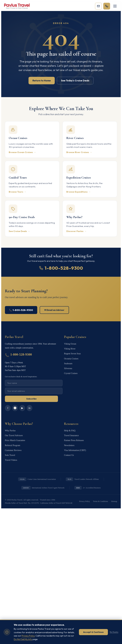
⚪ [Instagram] (15, 408)
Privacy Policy (85, 498)
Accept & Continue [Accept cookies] (93, 632)
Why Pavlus (10, 429)
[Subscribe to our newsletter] (98, 6)
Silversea (68, 366)
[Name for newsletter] (34, 383)
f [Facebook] (8, 408)
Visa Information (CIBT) (75, 448)
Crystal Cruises (71, 371)
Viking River (70, 348)
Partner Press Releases (74, 439)
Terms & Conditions (101, 498)
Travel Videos (11, 457)
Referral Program (12, 443)
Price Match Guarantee (15, 439)
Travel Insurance (71, 434)
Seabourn (68, 362)
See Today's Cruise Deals (75, 81)
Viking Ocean (70, 344)
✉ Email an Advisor (54, 310)
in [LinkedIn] (29, 408)
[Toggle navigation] (115, 6)
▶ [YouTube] (22, 408)
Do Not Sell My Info (23, 639)
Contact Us (69, 452)
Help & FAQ (70, 429)
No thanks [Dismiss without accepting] (114, 632)
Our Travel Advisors (14, 434)
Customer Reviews (13, 448)
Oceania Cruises (71, 357)
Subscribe (31, 399)
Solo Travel (10, 452)
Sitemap (114, 498)
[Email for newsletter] (34, 391)
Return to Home (42, 81)
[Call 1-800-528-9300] (107, 6)
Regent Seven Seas (72, 353)
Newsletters (69, 443)
